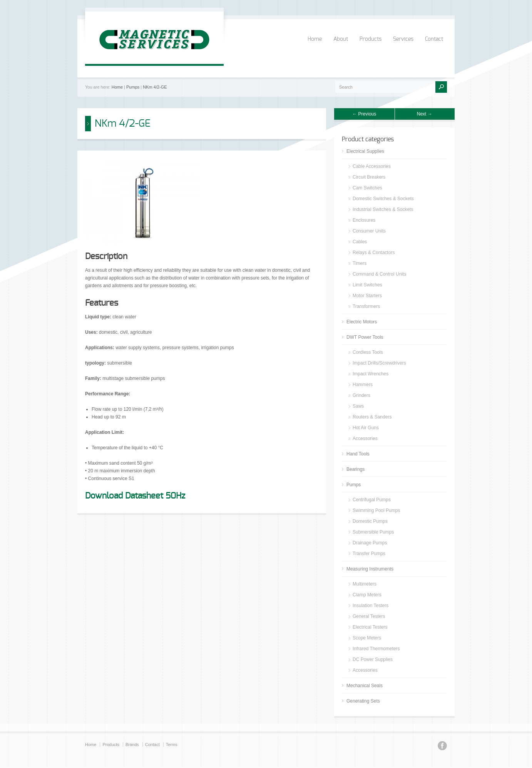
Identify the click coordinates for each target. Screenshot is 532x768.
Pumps (133, 87)
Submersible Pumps (373, 532)
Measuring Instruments (370, 569)
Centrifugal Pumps (372, 500)
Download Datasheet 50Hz (135, 496)
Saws (358, 406)
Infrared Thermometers (376, 649)
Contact (434, 39)
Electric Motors (362, 322)
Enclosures (364, 220)
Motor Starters (367, 296)
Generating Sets (363, 701)
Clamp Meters (367, 595)
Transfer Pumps (369, 554)
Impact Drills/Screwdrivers (379, 363)
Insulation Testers (371, 606)
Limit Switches (367, 285)
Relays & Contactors (374, 253)
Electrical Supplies (365, 151)
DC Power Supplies (373, 659)
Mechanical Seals (365, 686)
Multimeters (365, 584)
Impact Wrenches (371, 374)
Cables (360, 242)
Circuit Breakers (369, 177)
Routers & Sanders (372, 417)
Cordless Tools (368, 352)
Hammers (363, 385)
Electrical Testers (370, 627)
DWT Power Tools (365, 337)
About (341, 39)
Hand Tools (358, 454)
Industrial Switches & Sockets (383, 209)
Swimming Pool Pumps (376, 510)
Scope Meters (367, 638)
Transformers (366, 306)
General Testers (369, 616)
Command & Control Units (379, 274)
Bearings (356, 469)
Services (403, 39)
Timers (360, 263)
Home (315, 39)
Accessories (365, 438)
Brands (132, 745)
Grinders (361, 395)
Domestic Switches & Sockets (383, 199)
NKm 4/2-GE (155, 87)
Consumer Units (369, 231)
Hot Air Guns (366, 428)
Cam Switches (367, 188)
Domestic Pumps (370, 521)
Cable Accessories (372, 166)
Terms (172, 745)
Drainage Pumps (370, 543)
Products (371, 39)
